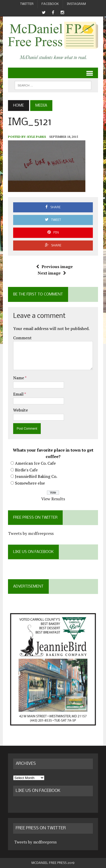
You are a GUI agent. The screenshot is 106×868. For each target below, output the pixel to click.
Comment (22, 338)
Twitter (27, 4)
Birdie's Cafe (26, 470)
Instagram (76, 4)
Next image (52, 273)
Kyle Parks (37, 137)
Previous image (54, 267)
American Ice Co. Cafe (35, 463)
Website (21, 410)
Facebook (50, 4)
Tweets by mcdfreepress (31, 533)
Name (19, 378)
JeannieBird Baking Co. (36, 476)
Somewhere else (30, 483)
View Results (53, 499)
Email (19, 394)
